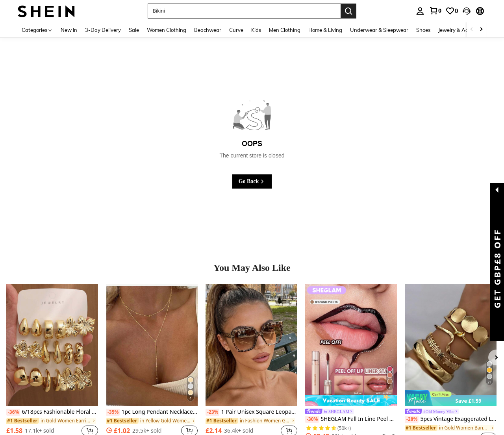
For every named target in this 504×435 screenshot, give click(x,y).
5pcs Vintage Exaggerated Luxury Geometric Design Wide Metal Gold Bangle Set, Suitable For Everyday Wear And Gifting (451, 419)
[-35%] (113, 412)
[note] (451, 398)
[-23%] (212, 412)
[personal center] (420, 11)
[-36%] (13, 412)
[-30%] (312, 419)
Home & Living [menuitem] (325, 30)
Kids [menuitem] (256, 30)
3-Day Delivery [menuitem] (103, 30)
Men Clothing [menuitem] (285, 30)
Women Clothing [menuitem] (167, 30)
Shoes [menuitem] (423, 30)
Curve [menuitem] (236, 30)
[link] (435, 11)
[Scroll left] (472, 30)
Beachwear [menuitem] (208, 30)
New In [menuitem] (69, 30)
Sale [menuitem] (134, 30)
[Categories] (37, 30)
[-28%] (412, 419)
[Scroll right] (481, 30)
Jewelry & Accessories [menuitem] (463, 30)
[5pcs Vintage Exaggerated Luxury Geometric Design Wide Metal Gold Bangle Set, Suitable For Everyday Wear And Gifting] (451, 345)
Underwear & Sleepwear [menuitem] (379, 30)
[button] (244, 11)
